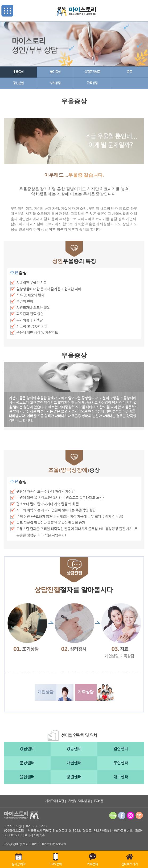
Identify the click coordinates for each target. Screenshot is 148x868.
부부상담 (55, 83)
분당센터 (27, 763)
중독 (130, 72)
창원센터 (74, 777)
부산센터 (121, 763)
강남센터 (27, 749)
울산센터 (27, 777)
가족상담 (92, 83)
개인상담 (46, 692)
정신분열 (18, 83)
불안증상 (55, 72)
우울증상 (18, 72)
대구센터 (121, 777)
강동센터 (74, 749)
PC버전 (99, 801)
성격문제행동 (92, 72)
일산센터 (121, 749)
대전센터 (74, 763)
